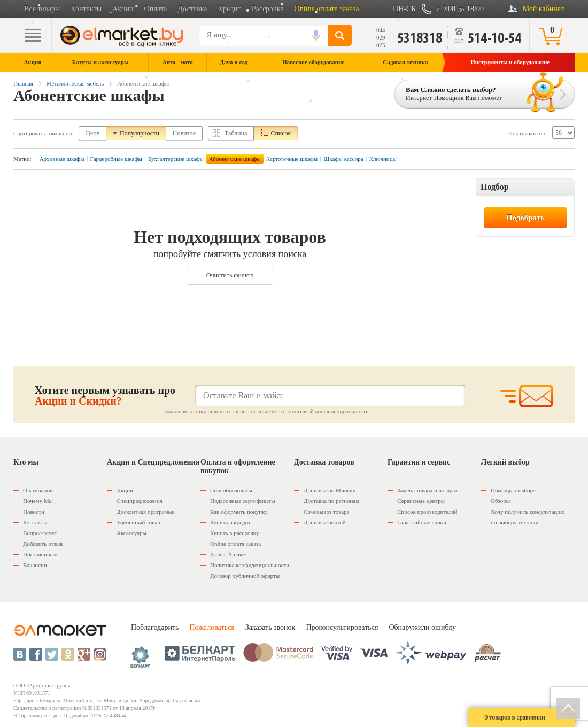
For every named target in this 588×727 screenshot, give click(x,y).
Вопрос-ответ (40, 533)
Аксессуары (131, 533)
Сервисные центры (421, 501)
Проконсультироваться (342, 627)
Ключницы (383, 159)
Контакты (86, 9)
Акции (123, 9)
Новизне (184, 133)
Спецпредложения (140, 501)
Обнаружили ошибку (422, 627)
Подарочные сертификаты (243, 501)
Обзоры (500, 501)
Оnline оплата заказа (235, 544)
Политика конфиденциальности (250, 565)
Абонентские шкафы (235, 159)
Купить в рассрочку (234, 533)
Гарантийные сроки (422, 522)
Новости (34, 512)
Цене (92, 133)
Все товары (42, 9)
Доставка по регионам (331, 501)
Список (281, 133)
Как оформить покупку (239, 512)
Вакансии (35, 565)
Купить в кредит (230, 522)
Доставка (193, 9)
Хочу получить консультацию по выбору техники (528, 517)
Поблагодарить (155, 627)
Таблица (236, 133)
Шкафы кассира (343, 159)
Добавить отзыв (43, 544)
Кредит (230, 9)
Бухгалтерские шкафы (176, 159)
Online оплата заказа (327, 9)
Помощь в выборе (513, 490)
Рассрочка (268, 9)
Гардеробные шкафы (116, 159)
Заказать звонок (270, 627)
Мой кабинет (543, 9)
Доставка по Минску (330, 490)
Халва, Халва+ (228, 554)
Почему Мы (38, 501)
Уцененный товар (138, 522)
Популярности (140, 133)
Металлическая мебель (75, 83)
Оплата (156, 9)
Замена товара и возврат (427, 490)
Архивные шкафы (62, 159)
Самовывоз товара (326, 512)
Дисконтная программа (145, 512)
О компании (38, 490)
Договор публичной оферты (245, 576)
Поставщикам (40, 554)
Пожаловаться (212, 627)
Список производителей (427, 512)
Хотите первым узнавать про (105, 396)
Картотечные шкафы (292, 159)
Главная (23, 83)
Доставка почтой (325, 522)
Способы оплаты (231, 490)
